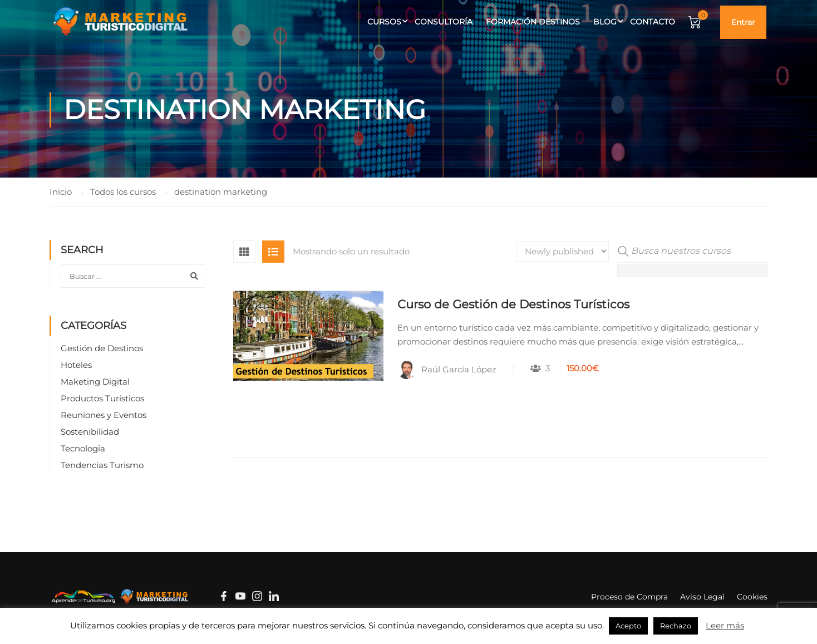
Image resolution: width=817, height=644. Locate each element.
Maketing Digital (95, 382)
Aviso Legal (702, 597)
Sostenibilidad (90, 432)
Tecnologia (83, 448)
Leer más (725, 625)
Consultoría (444, 22)
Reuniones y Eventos (104, 415)
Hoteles (76, 365)
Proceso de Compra (629, 597)
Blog (605, 22)
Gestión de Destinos (102, 348)
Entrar (743, 22)
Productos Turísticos (102, 398)
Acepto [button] (628, 626)
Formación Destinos (533, 22)
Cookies (752, 597)
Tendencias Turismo (102, 465)
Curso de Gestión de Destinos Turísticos (513, 304)
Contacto (653, 22)
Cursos (384, 22)
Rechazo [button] (676, 626)
